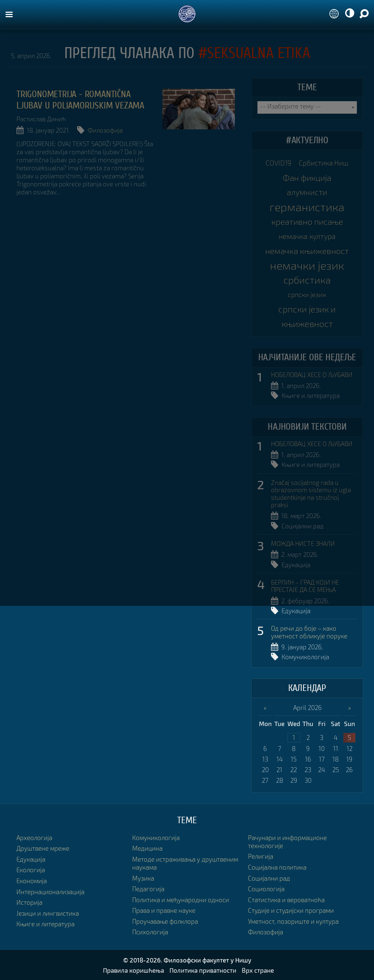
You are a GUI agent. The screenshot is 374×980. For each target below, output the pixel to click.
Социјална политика (277, 867)
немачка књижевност (307, 251)
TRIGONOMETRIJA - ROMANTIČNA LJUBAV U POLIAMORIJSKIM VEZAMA (80, 100)
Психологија (150, 932)
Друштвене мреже (43, 848)
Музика (143, 878)
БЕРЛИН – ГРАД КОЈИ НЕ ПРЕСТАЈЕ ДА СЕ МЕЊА (305, 586)
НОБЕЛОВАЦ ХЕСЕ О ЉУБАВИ (312, 375)
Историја (29, 902)
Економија (32, 881)
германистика (307, 207)
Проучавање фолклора (165, 921)
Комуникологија (305, 657)
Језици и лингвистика (48, 913)
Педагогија (148, 889)
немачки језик (307, 265)
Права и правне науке (164, 910)
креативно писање (307, 221)
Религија (261, 856)
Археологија (34, 838)
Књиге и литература (311, 396)
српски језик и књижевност (307, 316)
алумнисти (307, 192)
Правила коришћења (133, 970)
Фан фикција (307, 178)
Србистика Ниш (324, 163)
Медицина (147, 848)
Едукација (296, 565)
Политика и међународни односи (181, 900)
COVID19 (278, 163)
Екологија (31, 870)
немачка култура (307, 236)
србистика (307, 280)
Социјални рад (303, 526)
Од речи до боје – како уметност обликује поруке (309, 632)
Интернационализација (50, 892)
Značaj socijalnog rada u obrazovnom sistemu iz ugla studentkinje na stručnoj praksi (311, 494)
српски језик (307, 295)
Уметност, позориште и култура (293, 921)
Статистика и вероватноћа (286, 900)
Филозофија (105, 130)
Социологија (266, 889)
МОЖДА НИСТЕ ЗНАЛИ (303, 544)
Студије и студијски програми (291, 910)
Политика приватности (203, 970)
